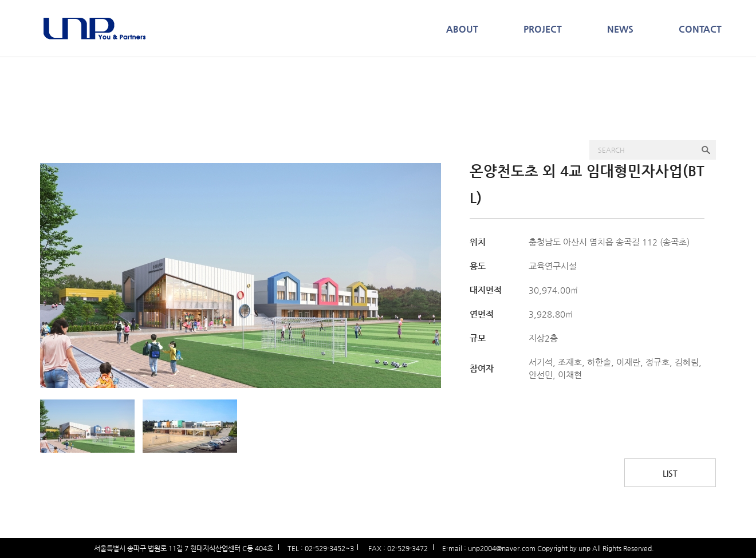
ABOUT (462, 29)
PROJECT (543, 29)
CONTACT (700, 29)
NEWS (620, 29)
